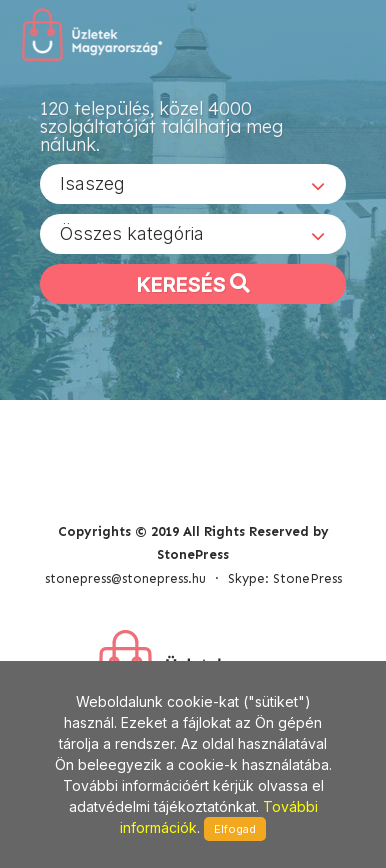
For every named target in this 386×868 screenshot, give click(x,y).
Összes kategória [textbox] (132, 233)
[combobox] (193, 184)
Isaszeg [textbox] (92, 183)
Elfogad (235, 829)
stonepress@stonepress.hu (125, 578)
